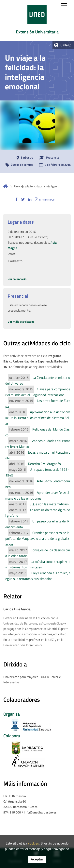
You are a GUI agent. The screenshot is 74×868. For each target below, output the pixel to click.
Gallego (66, 45)
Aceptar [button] (37, 859)
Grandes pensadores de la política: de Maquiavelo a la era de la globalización (37, 539)
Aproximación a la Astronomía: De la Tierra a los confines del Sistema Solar (38, 418)
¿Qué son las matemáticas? (50, 504)
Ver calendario (17, 279)
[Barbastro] (24, 158)
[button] (16, 199)
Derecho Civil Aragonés (44, 464)
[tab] (37, 20)
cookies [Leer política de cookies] (34, 844)
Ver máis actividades (21, 322)
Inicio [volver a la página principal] (6, 186)
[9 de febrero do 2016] (54, 165)
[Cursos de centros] (18, 165)
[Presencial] (48, 158)
